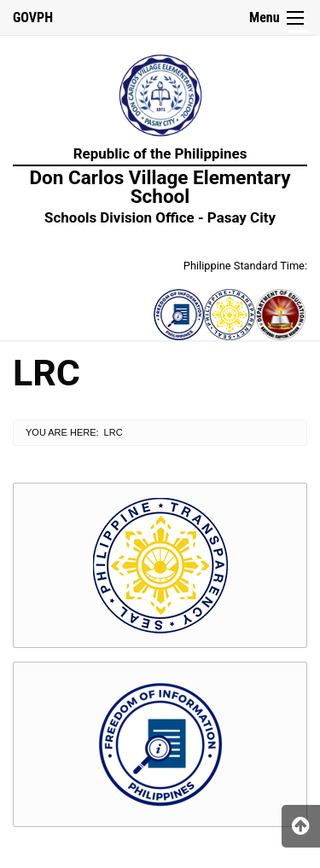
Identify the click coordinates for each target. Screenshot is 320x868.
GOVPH (33, 17)
